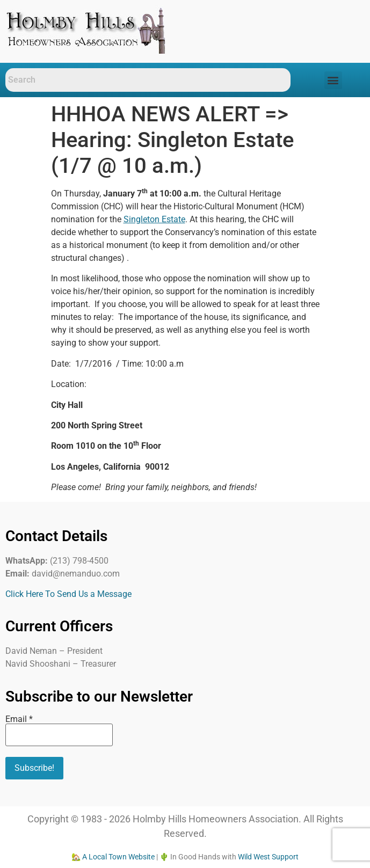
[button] (333, 80)
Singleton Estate (154, 219)
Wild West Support (268, 857)
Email (19, 719)
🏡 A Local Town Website (113, 857)
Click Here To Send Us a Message (68, 594)
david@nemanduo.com (76, 574)
